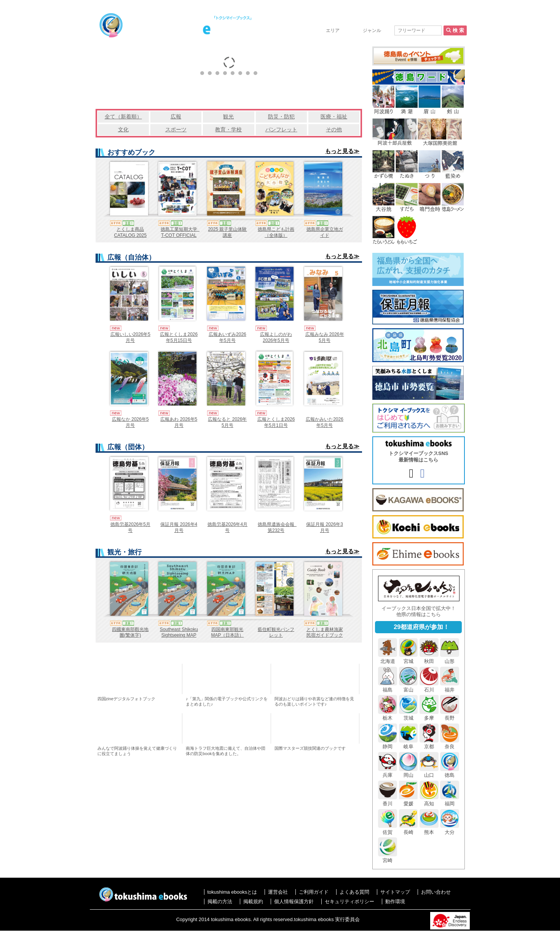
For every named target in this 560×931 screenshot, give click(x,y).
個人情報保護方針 (294, 901)
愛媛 (408, 800)
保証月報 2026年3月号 (325, 527)
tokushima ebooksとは (359, 20)
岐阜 (408, 744)
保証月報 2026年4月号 (179, 527)
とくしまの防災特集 (227, 728)
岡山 (408, 772)
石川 (429, 687)
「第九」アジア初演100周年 (227, 679)
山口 (429, 772)
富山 (408, 687)
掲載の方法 (408, 20)
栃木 (388, 715)
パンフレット (281, 129)
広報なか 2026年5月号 (130, 422)
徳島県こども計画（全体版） (276, 232)
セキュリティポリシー (349, 901)
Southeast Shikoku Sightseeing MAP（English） (179, 635)
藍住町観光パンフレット (276, 632)
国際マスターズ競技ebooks (316, 728)
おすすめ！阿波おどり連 (316, 679)
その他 (334, 129)
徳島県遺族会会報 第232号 (278, 527)
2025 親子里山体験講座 (227, 232)
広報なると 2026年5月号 (227, 422)
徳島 (450, 772)
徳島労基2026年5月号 (130, 527)
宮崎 (388, 858)
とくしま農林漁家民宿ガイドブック (325, 632)
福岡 (450, 800)
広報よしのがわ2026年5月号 (276, 337)
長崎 (408, 829)
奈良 (450, 744)
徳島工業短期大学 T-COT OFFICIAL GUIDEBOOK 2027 (180, 235)
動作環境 (395, 901)
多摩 (429, 715)
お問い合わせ (447, 20)
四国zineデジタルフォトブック (139, 679)
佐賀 (388, 829)
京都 (429, 744)
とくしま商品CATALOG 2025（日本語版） (130, 235)
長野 (450, 715)
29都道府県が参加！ (421, 627)
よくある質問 (354, 892)
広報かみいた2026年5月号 (325, 422)
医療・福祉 (334, 117)
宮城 (408, 658)
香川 (388, 800)
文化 (123, 129)
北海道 (388, 658)
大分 (450, 829)
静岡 (388, 744)
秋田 (429, 658)
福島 (388, 687)
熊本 (429, 829)
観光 (228, 117)
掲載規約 (253, 901)
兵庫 (388, 772)
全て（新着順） (123, 117)
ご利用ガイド (314, 892)
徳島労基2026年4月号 (227, 527)
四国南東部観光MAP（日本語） (227, 632)
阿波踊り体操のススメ (139, 728)
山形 (450, 658)
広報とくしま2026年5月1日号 (276, 422)
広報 (176, 117)
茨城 (408, 715)
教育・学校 (228, 129)
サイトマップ (395, 892)
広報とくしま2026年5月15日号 (179, 337)
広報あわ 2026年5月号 (179, 422)
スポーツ (176, 129)
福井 (450, 687)
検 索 (455, 30)
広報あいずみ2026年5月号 (227, 337)
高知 (429, 800)
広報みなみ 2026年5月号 (325, 337)
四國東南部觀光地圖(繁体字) (130, 632)
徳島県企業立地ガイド (325, 232)
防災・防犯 (281, 117)
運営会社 (278, 892)
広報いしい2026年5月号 (130, 337)
